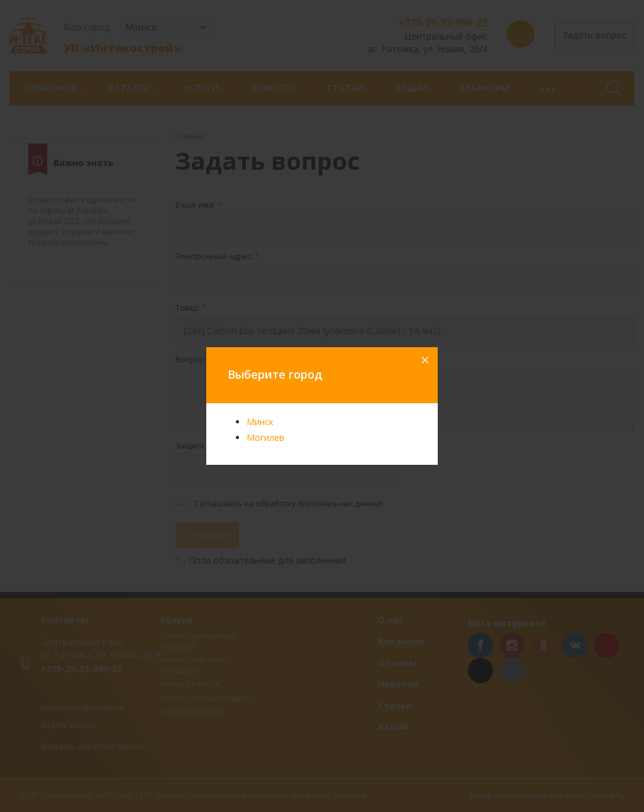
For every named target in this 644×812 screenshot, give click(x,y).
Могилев (265, 437)
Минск (260, 422)
